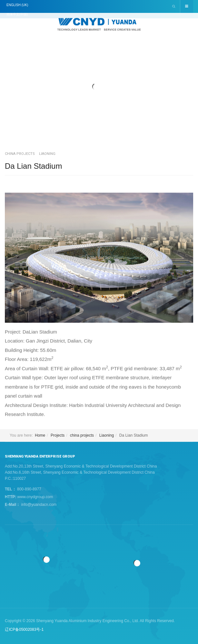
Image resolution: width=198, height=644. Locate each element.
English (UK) (17, 5)
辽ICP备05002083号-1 (24, 630)
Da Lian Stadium (33, 166)
